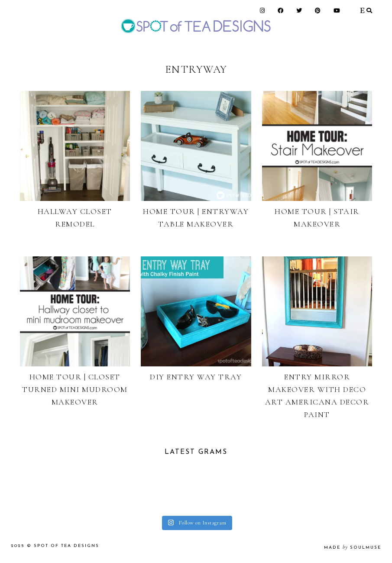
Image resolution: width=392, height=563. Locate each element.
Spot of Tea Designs (66, 546)
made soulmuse (353, 548)
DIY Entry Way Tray (196, 377)
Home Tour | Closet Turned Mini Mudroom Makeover (75, 389)
